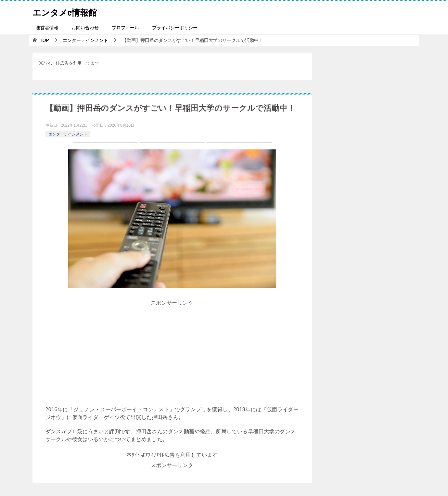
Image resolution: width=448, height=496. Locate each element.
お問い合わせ (85, 28)
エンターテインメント (68, 134)
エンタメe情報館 (70, 11)
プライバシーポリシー (175, 28)
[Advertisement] (172, 354)
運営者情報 (47, 28)
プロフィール (125, 28)
